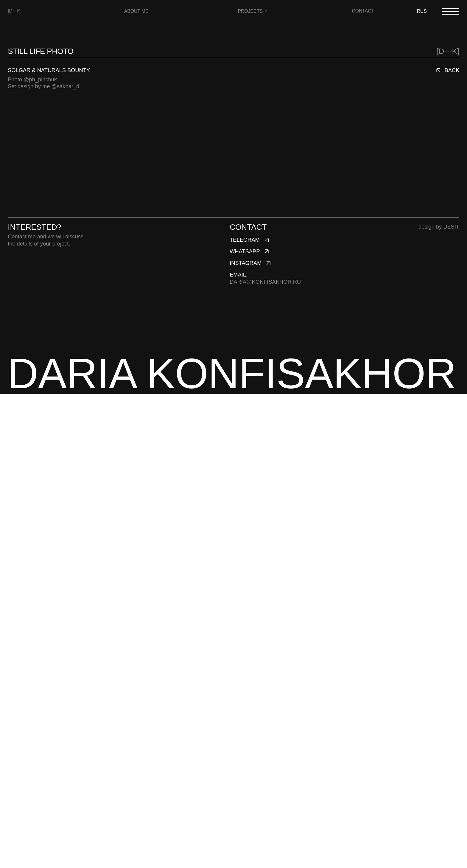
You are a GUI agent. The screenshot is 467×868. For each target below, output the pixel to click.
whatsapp (245, 725)
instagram (246, 737)
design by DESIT (439, 701)
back (452, 70)
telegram (245, 714)
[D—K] (15, 11)
